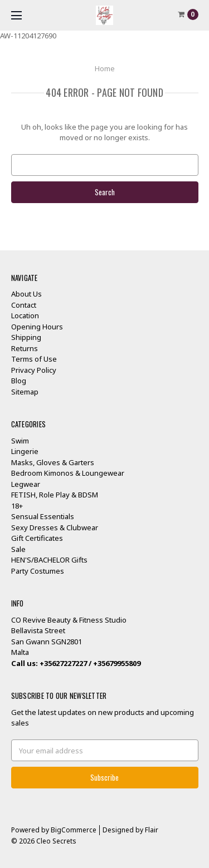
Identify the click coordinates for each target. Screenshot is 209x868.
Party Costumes (38, 571)
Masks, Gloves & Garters (53, 462)
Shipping (26, 337)
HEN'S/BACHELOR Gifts (49, 560)
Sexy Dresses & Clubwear (55, 527)
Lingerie (25, 451)
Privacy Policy (34, 370)
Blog (19, 381)
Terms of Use (34, 359)
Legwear (26, 484)
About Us (26, 294)
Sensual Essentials (43, 516)
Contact (24, 305)
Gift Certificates (37, 538)
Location (25, 315)
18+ (17, 506)
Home (105, 68)
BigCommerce (74, 830)
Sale (18, 549)
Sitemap (25, 392)
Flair (152, 830)
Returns (25, 348)
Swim (20, 441)
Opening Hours (37, 327)
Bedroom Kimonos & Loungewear (68, 473)
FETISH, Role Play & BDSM (55, 495)
